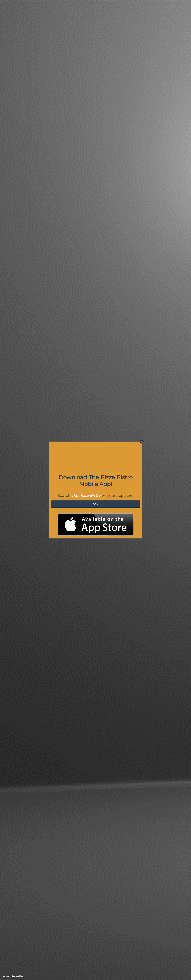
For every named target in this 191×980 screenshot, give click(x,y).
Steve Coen (27, 547)
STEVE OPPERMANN (31, 718)
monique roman (29, 769)
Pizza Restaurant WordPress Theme (94, 976)
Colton (25, 529)
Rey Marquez (28, 455)
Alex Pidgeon (28, 728)
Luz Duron (27, 442)
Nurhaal (25, 782)
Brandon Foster (29, 819)
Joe (24, 741)
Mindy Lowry (28, 646)
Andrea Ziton (28, 581)
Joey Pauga (27, 507)
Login (105, 976)
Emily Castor (28, 803)
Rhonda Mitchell (29, 492)
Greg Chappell (28, 832)
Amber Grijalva (28, 662)
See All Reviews (67, 875)
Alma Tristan (27, 847)
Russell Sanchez (29, 756)
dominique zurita (29, 860)
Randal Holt (27, 706)
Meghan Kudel (28, 680)
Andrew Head (28, 473)
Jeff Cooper (27, 631)
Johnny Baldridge (30, 618)
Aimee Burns (28, 429)
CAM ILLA (26, 593)
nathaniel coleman (30, 693)
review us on (30, 424)
